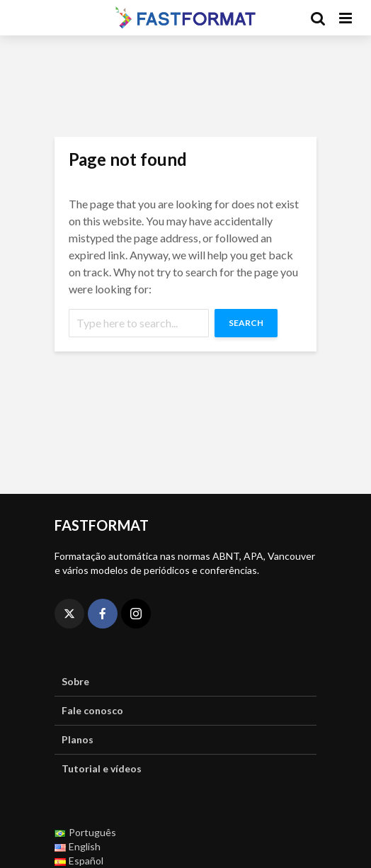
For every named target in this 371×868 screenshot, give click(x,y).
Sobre (75, 681)
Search (246, 323)
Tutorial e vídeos (102, 768)
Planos (78, 739)
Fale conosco (92, 710)
